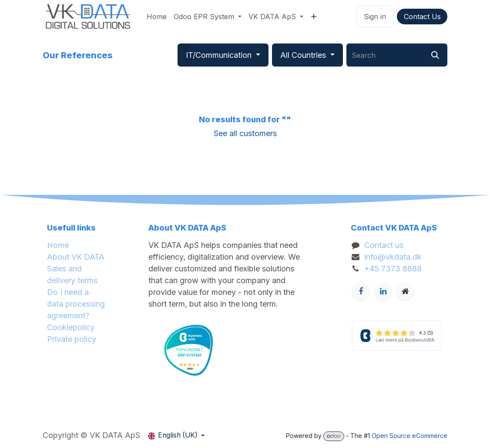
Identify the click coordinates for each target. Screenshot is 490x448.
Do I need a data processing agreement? (76, 304)
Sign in (375, 17)
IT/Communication (219, 55)
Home (58, 245)
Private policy (72, 339)
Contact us (384, 245)
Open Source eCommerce (409, 436)
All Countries (303, 55)
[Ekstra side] (405, 291)
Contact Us (422, 17)
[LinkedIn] (383, 291)
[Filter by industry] (223, 55)
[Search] (435, 55)
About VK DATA (76, 257)
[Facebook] (361, 291)
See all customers (245, 133)
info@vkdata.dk (393, 257)
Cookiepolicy (71, 327)
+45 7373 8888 (393, 269)
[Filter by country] (307, 55)
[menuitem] (157, 17)
